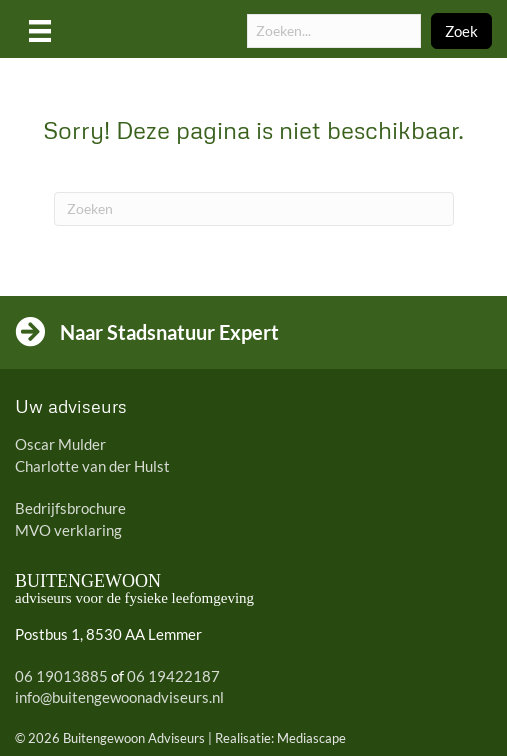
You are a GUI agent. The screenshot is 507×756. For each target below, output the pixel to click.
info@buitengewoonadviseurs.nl (119, 697)
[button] (461, 31)
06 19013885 (61, 676)
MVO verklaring (68, 530)
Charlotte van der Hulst (92, 466)
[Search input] (334, 31)
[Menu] (40, 30)
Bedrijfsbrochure (70, 508)
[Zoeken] (254, 209)
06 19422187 (173, 676)
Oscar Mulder (60, 444)
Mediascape (311, 738)
